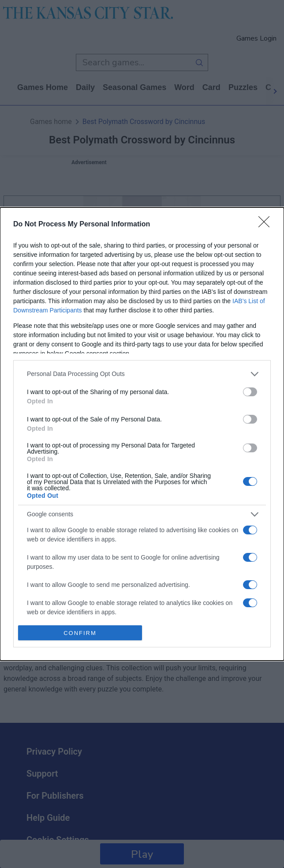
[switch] (250, 392)
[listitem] (142, 374)
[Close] (267, 225)
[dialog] (142, 434)
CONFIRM (80, 633)
